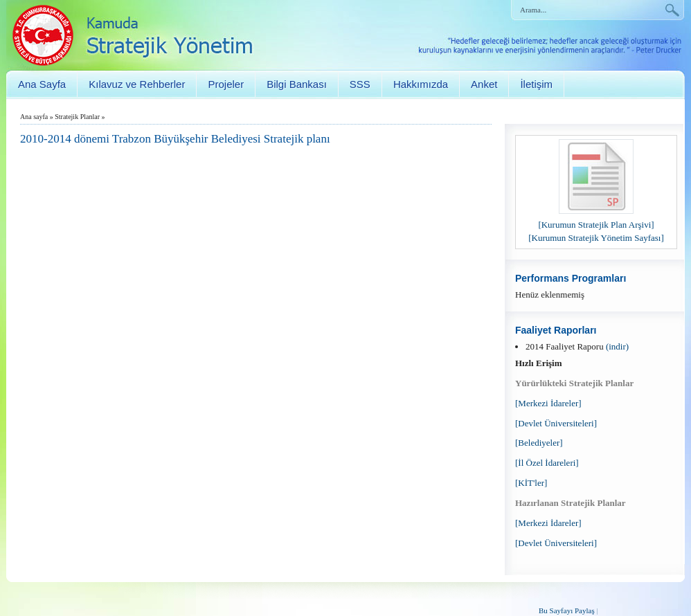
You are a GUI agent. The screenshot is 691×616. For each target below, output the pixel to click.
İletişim (536, 84)
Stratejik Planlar (77, 117)
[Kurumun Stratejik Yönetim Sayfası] (596, 238)
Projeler (226, 84)
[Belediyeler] (539, 443)
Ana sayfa (34, 117)
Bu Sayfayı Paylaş (567, 610)
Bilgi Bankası (297, 84)
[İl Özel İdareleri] (547, 463)
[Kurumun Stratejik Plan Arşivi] (596, 225)
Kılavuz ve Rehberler (137, 84)
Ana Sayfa (42, 84)
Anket (484, 84)
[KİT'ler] (531, 483)
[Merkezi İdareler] (548, 403)
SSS (360, 84)
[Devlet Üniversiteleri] (556, 423)
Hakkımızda (421, 84)
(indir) (617, 346)
